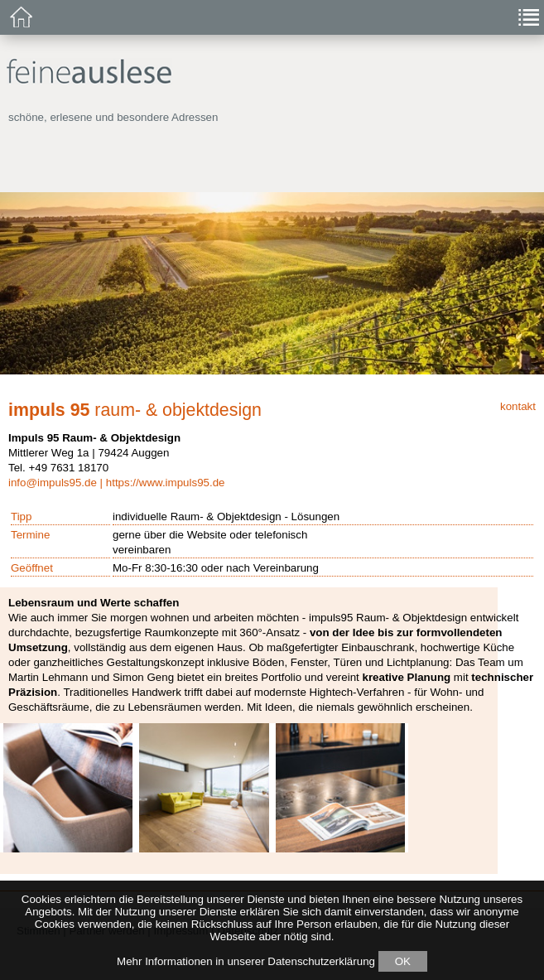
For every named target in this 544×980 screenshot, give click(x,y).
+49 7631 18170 (68, 468)
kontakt (518, 406)
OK (403, 961)
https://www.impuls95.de (166, 483)
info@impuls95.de (53, 483)
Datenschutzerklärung (321, 961)
